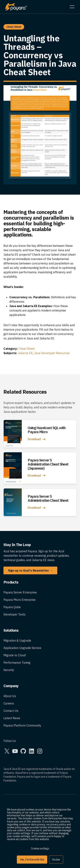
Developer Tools (14, 614)
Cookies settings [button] (40, 849)
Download (37, 439)
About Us (10, 696)
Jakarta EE (25, 353)
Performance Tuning (17, 663)
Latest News (12, 718)
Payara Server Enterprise (20, 592)
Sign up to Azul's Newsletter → (30, 570)
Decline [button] (56, 860)
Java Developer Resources (52, 353)
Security (9, 670)
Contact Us (11, 711)
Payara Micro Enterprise (19, 600)
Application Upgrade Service (22, 648)
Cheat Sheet (27, 349)
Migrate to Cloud (15, 655)
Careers (9, 703)
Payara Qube (12, 607)
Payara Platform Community (22, 725)
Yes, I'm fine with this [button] (32, 860)
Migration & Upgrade (17, 640)
